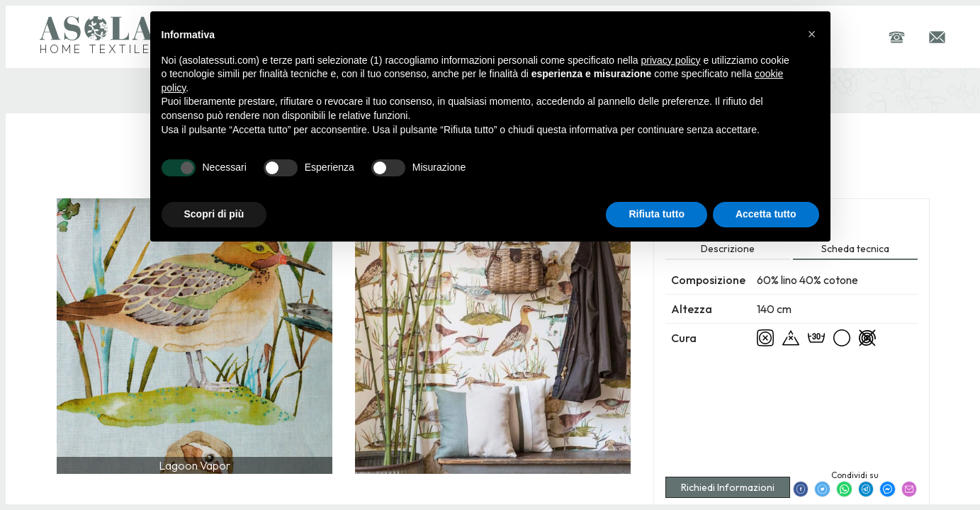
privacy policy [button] (670, 60)
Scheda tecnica (855, 249)
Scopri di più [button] (214, 214)
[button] (812, 34)
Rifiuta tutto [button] (657, 214)
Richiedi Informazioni (728, 487)
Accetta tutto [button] (766, 214)
